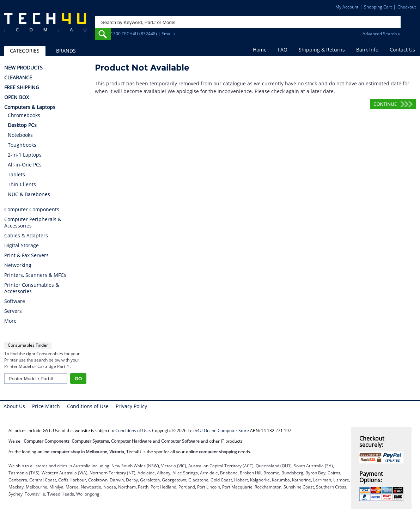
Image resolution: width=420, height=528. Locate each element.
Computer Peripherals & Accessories (33, 223)
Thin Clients (22, 184)
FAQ (283, 50)
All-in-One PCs (25, 165)
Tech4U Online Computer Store (218, 430)
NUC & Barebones (29, 194)
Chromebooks (24, 115)
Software (15, 301)
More (10, 321)
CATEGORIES (25, 51)
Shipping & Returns (322, 50)
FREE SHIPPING (22, 87)
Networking (18, 265)
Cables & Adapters (26, 236)
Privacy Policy (131, 406)
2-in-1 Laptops (25, 155)
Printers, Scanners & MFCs (35, 275)
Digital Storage (22, 245)
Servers (13, 311)
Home (260, 50)
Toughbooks (22, 145)
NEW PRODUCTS (23, 68)
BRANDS (66, 51)
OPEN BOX (17, 97)
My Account (347, 7)
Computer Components (32, 210)
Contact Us (402, 50)
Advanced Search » (381, 34)
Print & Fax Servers (26, 255)
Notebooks (20, 135)
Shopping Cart (378, 7)
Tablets (16, 174)
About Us (14, 406)
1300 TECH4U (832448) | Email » (143, 34)
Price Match (46, 406)
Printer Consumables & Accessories (32, 288)
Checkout (407, 7)
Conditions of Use (88, 406)
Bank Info (367, 50)
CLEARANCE (18, 78)
